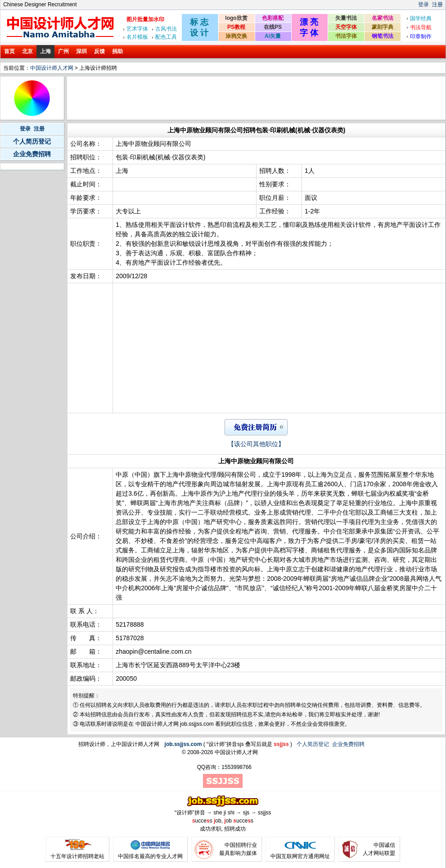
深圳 (81, 51)
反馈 (99, 51)
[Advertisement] (232, 98)
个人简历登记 (32, 141)
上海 (45, 51)
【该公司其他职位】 (256, 444)
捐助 (117, 51)
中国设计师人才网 (52, 68)
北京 (27, 51)
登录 (423, 5)
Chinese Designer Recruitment (40, 5)
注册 (437, 5)
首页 (9, 51)
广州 (63, 51)
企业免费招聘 (32, 154)
